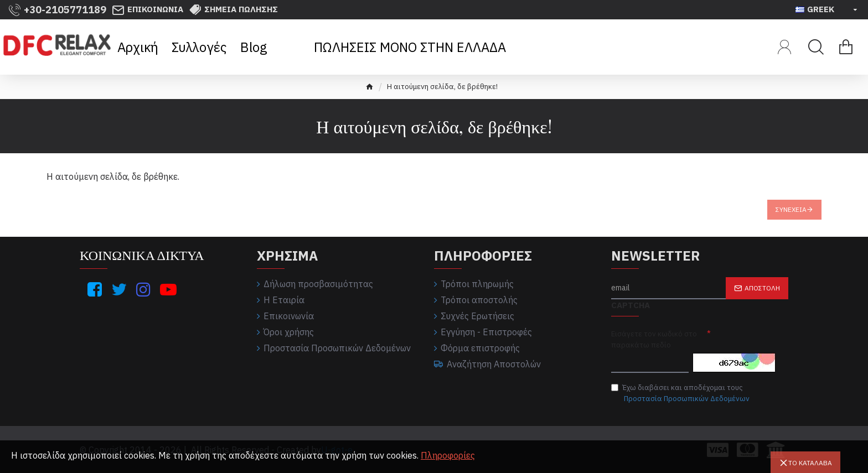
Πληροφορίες (448, 455)
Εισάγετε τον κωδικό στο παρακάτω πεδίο (654, 339)
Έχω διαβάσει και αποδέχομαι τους (681, 393)
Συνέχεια (791, 209)
